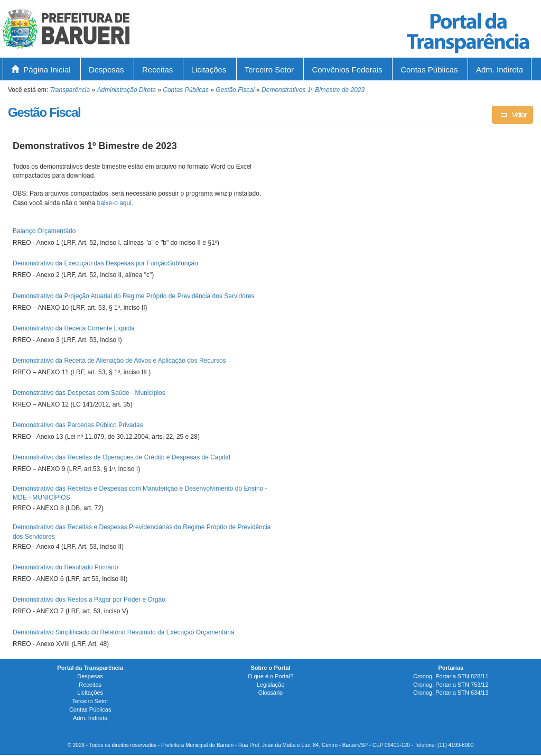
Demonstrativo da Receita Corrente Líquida (74, 328)
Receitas (157, 70)
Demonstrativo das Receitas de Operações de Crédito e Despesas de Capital (122, 457)
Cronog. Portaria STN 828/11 (451, 676)
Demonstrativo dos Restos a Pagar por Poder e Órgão (89, 600)
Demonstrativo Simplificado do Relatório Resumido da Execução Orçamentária (124, 632)
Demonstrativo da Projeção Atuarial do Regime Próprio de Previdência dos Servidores (134, 296)
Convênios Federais (347, 70)
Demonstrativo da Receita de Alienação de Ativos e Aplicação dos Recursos (119, 361)
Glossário (270, 693)
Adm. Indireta (500, 70)
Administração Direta (127, 90)
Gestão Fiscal (235, 90)
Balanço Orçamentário (44, 231)
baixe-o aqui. (115, 203)
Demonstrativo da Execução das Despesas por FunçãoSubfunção (105, 263)
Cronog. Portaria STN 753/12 (451, 685)
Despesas (106, 70)
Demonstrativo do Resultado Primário (65, 567)
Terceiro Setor (269, 70)
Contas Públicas (429, 70)
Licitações (209, 70)
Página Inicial (41, 70)
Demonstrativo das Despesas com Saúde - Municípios (89, 393)
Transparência (70, 90)
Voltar (512, 115)
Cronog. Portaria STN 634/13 (451, 693)
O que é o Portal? (270, 676)
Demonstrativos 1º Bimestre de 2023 (313, 90)
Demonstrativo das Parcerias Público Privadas (78, 425)
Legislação (271, 685)
